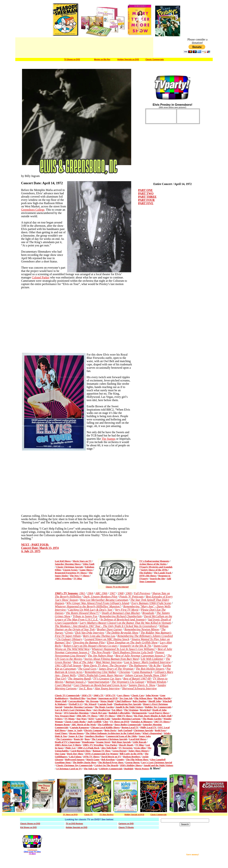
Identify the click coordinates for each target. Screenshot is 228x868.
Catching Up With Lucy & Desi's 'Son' (90, 610)
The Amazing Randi (80, 679)
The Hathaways (138, 665)
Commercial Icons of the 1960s (122, 736)
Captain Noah (105, 704)
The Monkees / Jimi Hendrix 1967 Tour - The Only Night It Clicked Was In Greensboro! (106, 626)
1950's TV (87, 695)
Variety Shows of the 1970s (154, 570)
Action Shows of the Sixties (153, 564)
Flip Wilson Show (143, 698)
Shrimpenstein (139, 713)
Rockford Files (78, 698)
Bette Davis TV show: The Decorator (105, 665)
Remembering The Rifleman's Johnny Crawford (145, 636)
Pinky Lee (71, 748)
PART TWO (146, 193)
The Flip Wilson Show (137, 759)
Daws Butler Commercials (128, 724)
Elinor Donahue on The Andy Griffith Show (132, 642)
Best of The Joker (84, 662)
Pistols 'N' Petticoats (131, 597)
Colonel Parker (41, 277)
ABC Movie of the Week (84, 724)
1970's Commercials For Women (102, 754)
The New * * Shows (80, 576)
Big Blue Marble (162, 698)
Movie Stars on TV (82, 561)
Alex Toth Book (109, 748)
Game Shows (86, 570)
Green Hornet (119, 751)
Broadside (148, 613)
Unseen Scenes (70, 570)
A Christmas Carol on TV (69, 769)
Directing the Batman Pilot (89, 642)
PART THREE (147, 197)
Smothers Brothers (95, 736)
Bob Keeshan (108, 759)
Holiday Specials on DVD (128, 60)
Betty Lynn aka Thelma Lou (99, 636)
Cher (106, 722)
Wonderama (88, 742)
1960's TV (99, 695)
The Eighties (146, 573)
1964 (90, 593)
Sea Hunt (92, 698)
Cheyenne (124, 672)
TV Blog (78, 579)
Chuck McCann (99, 713)
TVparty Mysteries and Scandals (156, 567)
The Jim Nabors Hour (100, 656)
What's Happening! (152, 733)
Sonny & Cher (76, 736)
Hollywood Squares (75, 759)
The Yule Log (90, 769)
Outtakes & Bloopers (142, 722)
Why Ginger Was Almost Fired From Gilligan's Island (98, 603)
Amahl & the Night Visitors (129, 707)
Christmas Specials (143, 730)
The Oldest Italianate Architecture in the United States (113, 733)
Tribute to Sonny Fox (85, 616)
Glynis (69, 633)
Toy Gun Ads (126, 698)
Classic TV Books (126, 827)
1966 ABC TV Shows (87, 716)
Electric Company (93, 730)
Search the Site (157, 579)
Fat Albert (117, 710)
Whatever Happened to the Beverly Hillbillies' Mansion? (88, 606)
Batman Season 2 (76, 682)
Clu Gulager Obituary (69, 639)
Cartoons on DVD (126, 824)
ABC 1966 (101, 593)
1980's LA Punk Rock (88, 748)
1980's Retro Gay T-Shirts (68, 745)
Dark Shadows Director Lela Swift (133, 652)
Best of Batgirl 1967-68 (137, 679)
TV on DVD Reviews (74, 824)
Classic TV (88, 815)
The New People (101, 652)
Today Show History (139, 751)
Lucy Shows (123, 695)
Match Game (93, 759)
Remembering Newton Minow (142, 629)
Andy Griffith (94, 722)
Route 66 (78, 739)
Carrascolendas (76, 701)
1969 (129, 593)
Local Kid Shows (138, 739)
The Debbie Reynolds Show (122, 633)
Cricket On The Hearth (106, 765)
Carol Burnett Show (81, 751)
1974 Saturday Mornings (76, 713)
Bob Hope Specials (121, 742)
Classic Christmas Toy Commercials (74, 765)
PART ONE (145, 190)
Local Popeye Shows (159, 713)
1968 (121, 593)
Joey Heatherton (102, 710)
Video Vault (89, 564)
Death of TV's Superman (68, 742)
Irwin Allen (140, 748)
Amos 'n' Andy (75, 730)
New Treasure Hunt (65, 716)
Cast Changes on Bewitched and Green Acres (100, 685)
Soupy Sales (145, 736)
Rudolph (128, 769)
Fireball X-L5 (76, 704)
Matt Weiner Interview (109, 662)
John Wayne (152, 695)
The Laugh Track (163, 573)
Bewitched (145, 710)
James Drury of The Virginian (116, 669)
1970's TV (110, 695)
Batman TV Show (102, 751)
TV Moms (70, 719)
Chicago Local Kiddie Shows (105, 727)
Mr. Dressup (92, 701)
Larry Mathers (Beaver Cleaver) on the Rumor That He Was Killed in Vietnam (125, 623)
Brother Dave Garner (110, 629)
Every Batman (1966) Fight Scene (151, 603)
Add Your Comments (155, 580)
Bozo (87, 739)
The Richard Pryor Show (111, 762)
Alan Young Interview (107, 688)
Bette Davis (110, 730)
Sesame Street (103, 742)
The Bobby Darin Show (84, 762)
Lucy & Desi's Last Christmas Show (73, 710)
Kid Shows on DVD (29, 827)
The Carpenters (64, 739)
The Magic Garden (104, 707)
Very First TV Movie (127, 610)
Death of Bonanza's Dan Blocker (121, 613)
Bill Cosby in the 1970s (131, 754)
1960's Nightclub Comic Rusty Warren (100, 675)
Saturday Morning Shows (68, 564)
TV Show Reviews (106, 815)
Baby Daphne (140, 701)
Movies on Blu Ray (102, 60)
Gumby (120, 759)
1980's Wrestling (63, 579)
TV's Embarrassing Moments (154, 561)
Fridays (59, 719)
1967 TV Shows (107, 716)
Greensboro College (33, 210)
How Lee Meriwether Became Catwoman (104, 600)
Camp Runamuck (142, 672)
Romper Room (62, 724)
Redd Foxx (160, 730)
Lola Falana (76, 757)
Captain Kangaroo (79, 727)
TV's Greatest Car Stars (107, 679)
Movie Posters (142, 769)
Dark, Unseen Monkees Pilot (100, 597)
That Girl (60, 679)
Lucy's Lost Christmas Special (157, 762)
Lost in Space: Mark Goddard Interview (147, 662)
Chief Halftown (123, 701)
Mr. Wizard (90, 704)
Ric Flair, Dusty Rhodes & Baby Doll (153, 716)
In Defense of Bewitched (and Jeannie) (123, 620)
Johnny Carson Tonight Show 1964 (145, 675)
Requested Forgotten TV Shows (71, 573)
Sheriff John (155, 701)
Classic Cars (138, 695)
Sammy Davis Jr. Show (142, 685)
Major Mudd (107, 701)
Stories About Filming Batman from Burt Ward (111, 659)
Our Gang (60, 754)
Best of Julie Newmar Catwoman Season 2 (140, 656)
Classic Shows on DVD (30, 824)
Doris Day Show (75, 754)
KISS (91, 719)
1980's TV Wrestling (93, 745)
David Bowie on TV (111, 757)
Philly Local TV (149, 727)
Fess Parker (111, 745)
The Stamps (108, 439)
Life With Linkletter (152, 659)
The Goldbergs (105, 724)
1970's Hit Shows (148, 576)
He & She (155, 665)
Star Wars (82, 719)
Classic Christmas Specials (70, 567)
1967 (112, 593)
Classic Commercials (155, 60)
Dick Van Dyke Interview (90, 633)
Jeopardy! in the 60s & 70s (135, 646)
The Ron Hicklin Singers (150, 669)
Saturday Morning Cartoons (78, 707)
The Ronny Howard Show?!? (83, 613)
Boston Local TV (130, 727)
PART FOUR (146, 200)
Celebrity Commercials (111, 769)
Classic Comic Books (75, 722)
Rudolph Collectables (119, 713)
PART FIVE (146, 203)
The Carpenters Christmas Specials (109, 739)
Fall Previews (142, 593)
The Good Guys (87, 669)
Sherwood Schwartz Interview (139, 688)
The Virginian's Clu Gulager (128, 682)
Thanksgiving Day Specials (128, 704)
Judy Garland (125, 730)
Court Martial (63, 685)
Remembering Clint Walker (101, 672)
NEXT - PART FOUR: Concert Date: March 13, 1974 (40, 546)
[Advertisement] (197, 845)
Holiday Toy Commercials (158, 707)
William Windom (156, 682)
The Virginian (131, 710)
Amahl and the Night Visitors (158, 765)
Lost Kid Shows (63, 561)
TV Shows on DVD (72, 60)
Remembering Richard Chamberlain (121, 616)
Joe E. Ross (86, 688)
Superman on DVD (108, 698)
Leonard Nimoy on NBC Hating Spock (107, 639)
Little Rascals (139, 742)
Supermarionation (99, 682)
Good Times (61, 733)
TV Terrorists (126, 748)
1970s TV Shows (91, 757)
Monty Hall (61, 701)
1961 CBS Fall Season (68, 665)
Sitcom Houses (76, 733)
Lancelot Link (103, 719)
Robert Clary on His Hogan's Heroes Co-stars (90, 646)
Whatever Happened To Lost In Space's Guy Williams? (124, 649)
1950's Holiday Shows (131, 765)
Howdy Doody (126, 745)
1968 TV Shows (125, 716)
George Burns (133, 762)
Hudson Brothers (132, 757)
